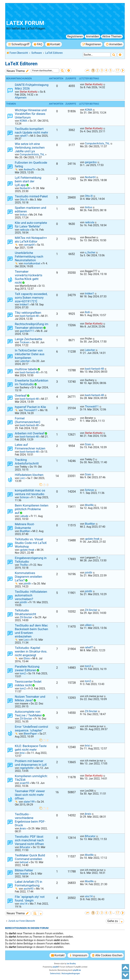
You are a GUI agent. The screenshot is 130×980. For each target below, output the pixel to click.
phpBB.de (77, 970)
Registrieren (75, 36)
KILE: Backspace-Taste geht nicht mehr (31, 748)
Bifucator (25, 847)
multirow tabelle (26, 369)
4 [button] (106, 70)
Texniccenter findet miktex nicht (28, 683)
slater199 (29, 802)
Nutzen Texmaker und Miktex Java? (30, 698)
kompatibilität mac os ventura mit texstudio (30, 492)
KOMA (23, 121)
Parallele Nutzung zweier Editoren (27, 668)
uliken (88, 625)
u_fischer (90, 252)
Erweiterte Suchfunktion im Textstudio (32, 382)
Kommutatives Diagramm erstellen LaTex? (28, 577)
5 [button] (110, 70)
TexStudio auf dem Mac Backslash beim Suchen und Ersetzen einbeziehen (31, 631)
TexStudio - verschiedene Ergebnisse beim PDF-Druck (30, 820)
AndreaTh (29, 170)
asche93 (29, 889)
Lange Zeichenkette (28, 339)
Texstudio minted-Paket (31, 196)
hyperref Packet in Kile (30, 407)
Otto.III (24, 200)
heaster (24, 874)
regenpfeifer (27, 768)
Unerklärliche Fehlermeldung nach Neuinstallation (29, 256)
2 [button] (97, 70)
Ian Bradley (71, 964)
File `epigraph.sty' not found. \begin (30, 899)
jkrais (23, 828)
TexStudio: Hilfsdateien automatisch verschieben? (31, 595)
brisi (22, 753)
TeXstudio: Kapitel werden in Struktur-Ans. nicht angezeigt (31, 651)
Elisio (27, 658)
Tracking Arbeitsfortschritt (27, 462)
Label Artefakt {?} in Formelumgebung (28, 884)
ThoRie (24, 565)
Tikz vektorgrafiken (28, 313)
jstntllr (27, 584)
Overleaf (21, 396)
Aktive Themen (112, 36)
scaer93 (24, 783)
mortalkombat (32, 263)
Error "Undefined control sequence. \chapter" (31, 728)
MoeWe (89, 505)
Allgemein (21, 98)
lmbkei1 (24, 305)
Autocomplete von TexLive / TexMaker (28, 713)
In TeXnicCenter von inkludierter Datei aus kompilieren (30, 354)
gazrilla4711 (27, 331)
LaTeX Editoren (21, 64)
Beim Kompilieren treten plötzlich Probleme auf (32, 509)
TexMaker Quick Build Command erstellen (30, 857)
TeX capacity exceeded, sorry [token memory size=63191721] (31, 298)
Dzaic (88, 444)
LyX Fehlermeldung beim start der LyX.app (28, 181)
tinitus (23, 215)
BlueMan (25, 531)
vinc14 (23, 904)
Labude (24, 516)
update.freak (27, 550)
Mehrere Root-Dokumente (25, 526)
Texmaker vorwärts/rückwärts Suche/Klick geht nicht (29, 277)
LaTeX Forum (25, 23)
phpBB (55, 967)
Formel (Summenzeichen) (28, 420)
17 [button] (118, 70)
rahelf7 (24, 136)
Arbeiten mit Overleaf (30, 433)
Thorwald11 (31, 410)
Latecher (25, 361)
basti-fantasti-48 (29, 316)
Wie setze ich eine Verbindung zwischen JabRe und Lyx (30, 147)
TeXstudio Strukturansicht (25, 612)
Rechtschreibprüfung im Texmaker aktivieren (31, 326)
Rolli (87, 312)
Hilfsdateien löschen (29, 475)
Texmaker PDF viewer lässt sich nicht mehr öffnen (30, 795)
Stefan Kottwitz (28, 92)
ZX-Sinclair (26, 617)
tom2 (23, 673)
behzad (24, 862)
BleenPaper (30, 734)
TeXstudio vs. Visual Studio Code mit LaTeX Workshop (31, 543)
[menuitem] (38, 44)
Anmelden (92, 36)
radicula (24, 230)
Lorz (22, 478)
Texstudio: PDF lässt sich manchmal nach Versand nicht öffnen (29, 840)
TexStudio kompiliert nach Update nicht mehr (31, 131)
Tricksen (25, 342)
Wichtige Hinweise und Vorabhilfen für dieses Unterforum (31, 114)
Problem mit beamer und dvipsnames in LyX (31, 763)
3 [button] (102, 70)
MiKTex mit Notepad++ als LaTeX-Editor (31, 240)
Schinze (24, 497)
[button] (87, 71)
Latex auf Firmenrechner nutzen (30, 447)
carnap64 (29, 245)
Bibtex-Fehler (24, 870)
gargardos (91, 162)
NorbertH (25, 188)
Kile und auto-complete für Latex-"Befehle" (31, 225)
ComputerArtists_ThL (32, 154)
